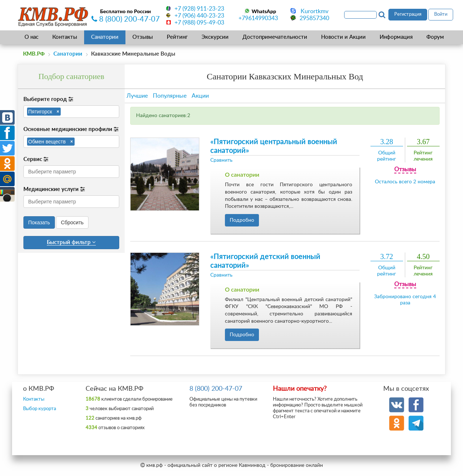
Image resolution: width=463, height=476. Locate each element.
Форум (435, 37)
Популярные (170, 96)
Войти (441, 14)
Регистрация (408, 14)
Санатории (105, 37)
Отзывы (143, 37)
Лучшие (137, 96)
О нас (31, 37)
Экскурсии (215, 37)
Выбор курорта (39, 409)
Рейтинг (177, 37)
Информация (396, 37)
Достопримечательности (275, 37)
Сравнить (221, 160)
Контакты (65, 37)
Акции (200, 96)
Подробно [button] (242, 220)
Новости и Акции (343, 37)
